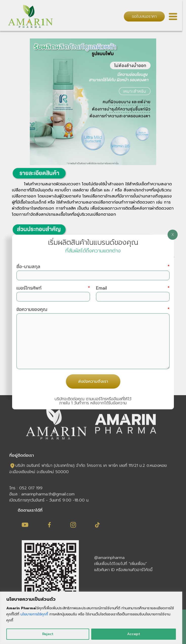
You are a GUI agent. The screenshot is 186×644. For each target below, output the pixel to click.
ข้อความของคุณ (93, 309)
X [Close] (173, 235)
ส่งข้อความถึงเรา (93, 381)
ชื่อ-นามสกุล (93, 267)
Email (133, 288)
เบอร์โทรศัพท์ (53, 288)
